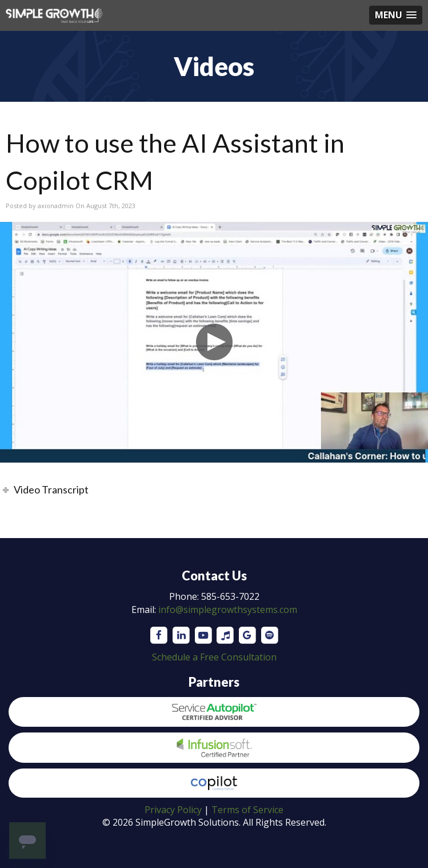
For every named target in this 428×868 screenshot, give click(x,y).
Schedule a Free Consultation (214, 657)
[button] (396, 15)
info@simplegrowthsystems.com (228, 610)
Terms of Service (247, 810)
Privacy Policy (173, 810)
